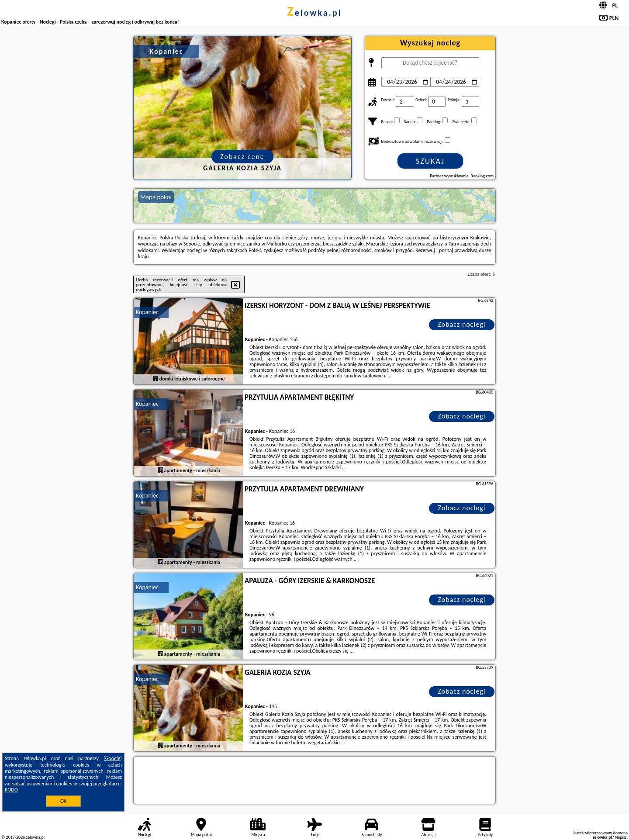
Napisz (621, 837)
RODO (11, 790)
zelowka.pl (314, 13)
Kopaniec (147, 312)
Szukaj (430, 161)
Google (113, 758)
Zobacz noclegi (462, 324)
